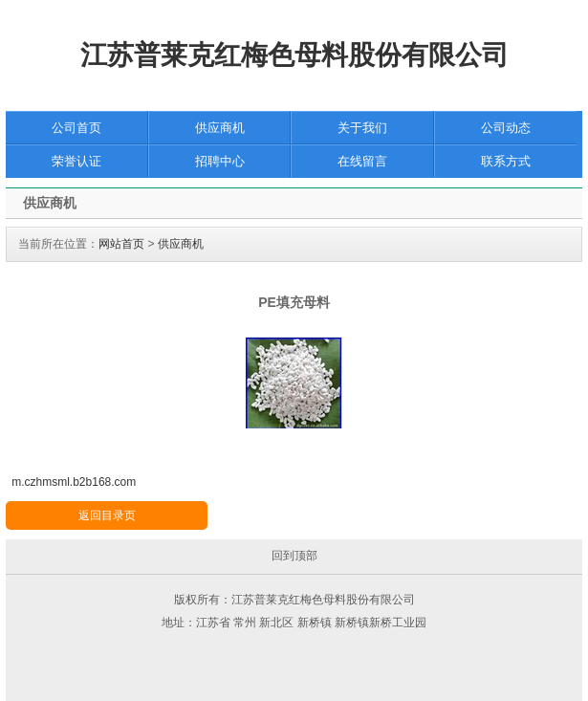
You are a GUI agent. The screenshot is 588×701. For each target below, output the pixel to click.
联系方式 (506, 161)
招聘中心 (220, 161)
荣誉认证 (76, 161)
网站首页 (121, 244)
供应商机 (220, 128)
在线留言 (362, 161)
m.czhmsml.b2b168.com (74, 482)
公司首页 (76, 128)
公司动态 (506, 128)
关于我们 (362, 128)
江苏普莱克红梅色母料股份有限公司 (294, 55)
